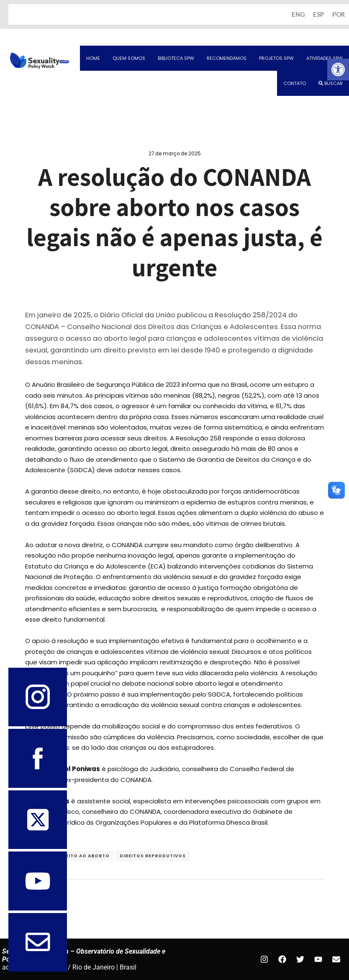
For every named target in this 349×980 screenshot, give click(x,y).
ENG (298, 15)
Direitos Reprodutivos (153, 856)
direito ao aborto (83, 856)
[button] (338, 69)
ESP (318, 15)
